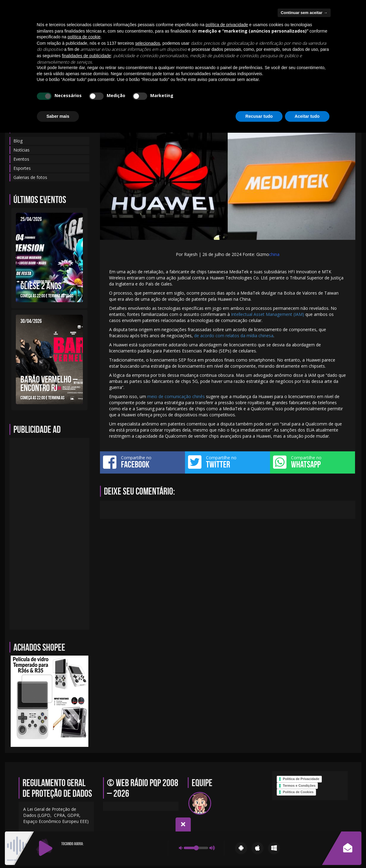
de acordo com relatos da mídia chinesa (234, 336)
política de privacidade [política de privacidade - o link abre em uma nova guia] (227, 760)
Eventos (113, 59)
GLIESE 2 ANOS (41, 286)
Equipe (62, 59)
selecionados (147, 779)
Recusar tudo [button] (259, 851)
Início (20, 59)
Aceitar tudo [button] (307, 851)
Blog (40, 59)
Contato (87, 59)
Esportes (22, 168)
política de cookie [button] (84, 772)
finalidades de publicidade (86, 791)
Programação (203, 59)
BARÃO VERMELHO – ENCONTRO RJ (49, 383)
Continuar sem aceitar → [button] (304, 748)
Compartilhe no (142, 462)
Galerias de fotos (245, 59)
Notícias (140, 59)
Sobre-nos (169, 59)
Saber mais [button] (58, 851)
